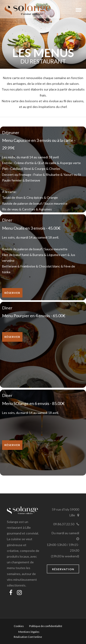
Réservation (63, 569)
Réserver (12, 293)
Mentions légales (29, 632)
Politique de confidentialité (46, 626)
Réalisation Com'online (28, 637)
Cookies (19, 626)
